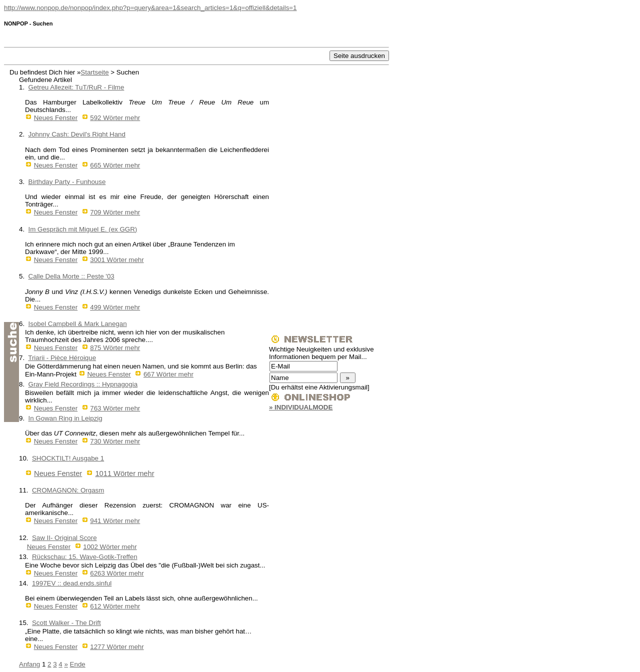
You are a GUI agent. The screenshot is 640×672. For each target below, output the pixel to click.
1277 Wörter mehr (117, 647)
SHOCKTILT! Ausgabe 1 (68, 458)
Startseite (94, 72)
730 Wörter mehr (115, 441)
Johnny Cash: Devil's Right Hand (77, 134)
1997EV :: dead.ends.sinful (72, 583)
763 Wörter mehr (115, 408)
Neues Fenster (56, 118)
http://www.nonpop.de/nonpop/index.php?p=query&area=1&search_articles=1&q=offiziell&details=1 (150, 8)
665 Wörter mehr (115, 165)
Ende (78, 664)
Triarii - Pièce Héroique (62, 358)
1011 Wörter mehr (124, 473)
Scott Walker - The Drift (66, 623)
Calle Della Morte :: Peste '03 (71, 276)
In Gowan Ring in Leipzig (65, 418)
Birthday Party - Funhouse (67, 182)
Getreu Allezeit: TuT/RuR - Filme (76, 87)
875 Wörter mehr (115, 348)
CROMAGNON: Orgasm (68, 490)
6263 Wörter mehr (117, 573)
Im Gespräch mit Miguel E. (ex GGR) (83, 229)
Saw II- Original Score (64, 538)
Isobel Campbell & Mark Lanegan (78, 324)
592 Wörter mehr (115, 118)
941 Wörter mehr (115, 521)
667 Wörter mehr (168, 374)
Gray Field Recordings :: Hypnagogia (83, 384)
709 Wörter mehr (115, 212)
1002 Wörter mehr (110, 547)
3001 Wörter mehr (117, 260)
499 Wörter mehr (115, 307)
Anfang (29, 664)
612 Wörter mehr (115, 606)
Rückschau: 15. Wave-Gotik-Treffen (85, 557)
